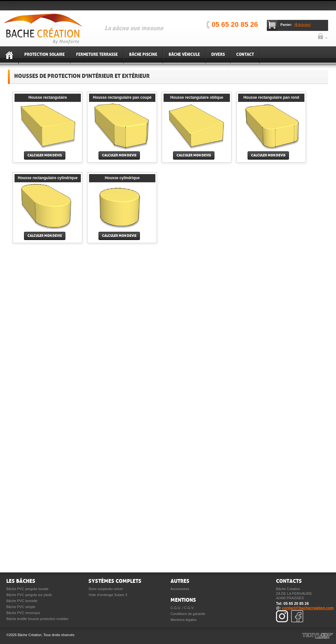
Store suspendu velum (106, 589)
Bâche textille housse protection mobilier (37, 619)
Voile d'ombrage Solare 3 (108, 595)
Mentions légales (184, 620)
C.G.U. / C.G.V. (182, 608)
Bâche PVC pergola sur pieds (29, 595)
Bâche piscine (143, 55)
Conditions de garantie (188, 614)
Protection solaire (45, 55)
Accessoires (180, 589)
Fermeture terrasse (97, 55)
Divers (218, 55)
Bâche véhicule (184, 55)
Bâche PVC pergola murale (27, 589)
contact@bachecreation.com (308, 608)
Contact (245, 55)
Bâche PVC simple (21, 607)
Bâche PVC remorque (23, 613)
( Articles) (303, 25)
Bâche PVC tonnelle (22, 601)
